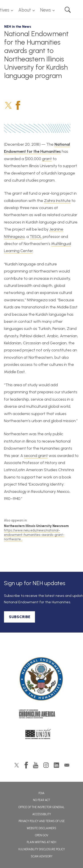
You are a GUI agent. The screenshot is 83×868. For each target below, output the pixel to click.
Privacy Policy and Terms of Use (42, 821)
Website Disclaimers (41, 828)
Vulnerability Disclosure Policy (41, 849)
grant (47, 159)
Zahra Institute (57, 201)
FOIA (41, 793)
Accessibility (42, 814)
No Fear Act (41, 800)
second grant (36, 456)
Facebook (18, 105)
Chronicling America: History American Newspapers (42, 715)
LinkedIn (56, 765)
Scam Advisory (42, 856)
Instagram (46, 765)
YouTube (36, 765)
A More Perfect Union (41, 735)
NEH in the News (18, 26)
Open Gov (42, 835)
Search (68, 10)
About (25, 10)
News (45, 10)
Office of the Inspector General (41, 807)
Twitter (8, 105)
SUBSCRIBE (20, 617)
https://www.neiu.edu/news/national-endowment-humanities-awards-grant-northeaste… (34, 535)
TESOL (36, 237)
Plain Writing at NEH (41, 842)
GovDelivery (67, 765)
